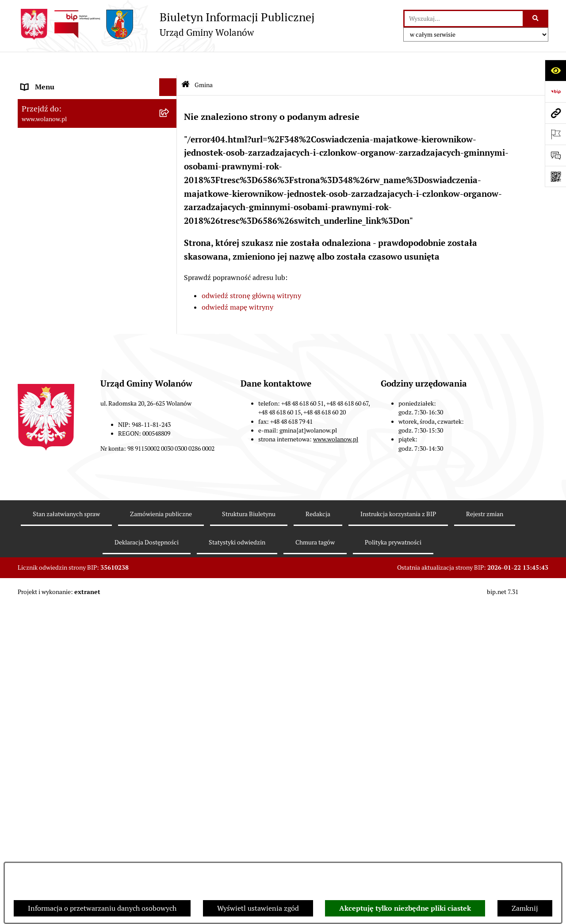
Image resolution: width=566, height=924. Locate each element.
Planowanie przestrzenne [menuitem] (62, 410)
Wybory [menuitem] (33, 463)
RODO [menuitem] (31, 81)
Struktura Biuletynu (249, 843)
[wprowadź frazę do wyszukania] (464, 19)
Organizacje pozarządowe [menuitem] (62, 516)
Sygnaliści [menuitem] (37, 552)
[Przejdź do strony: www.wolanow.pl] (555, 113)
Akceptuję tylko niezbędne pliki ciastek (405, 908)
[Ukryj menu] (168, 64)
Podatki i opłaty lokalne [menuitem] (59, 339)
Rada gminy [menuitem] (40, 233)
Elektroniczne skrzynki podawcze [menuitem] (74, 587)
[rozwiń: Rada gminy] (170, 234)
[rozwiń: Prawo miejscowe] (170, 305)
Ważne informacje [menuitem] (50, 216)
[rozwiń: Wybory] (170, 464)
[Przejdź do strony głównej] (166, 24)
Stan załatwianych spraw (66, 843)
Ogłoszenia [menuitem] (39, 286)
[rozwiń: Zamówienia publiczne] (170, 428)
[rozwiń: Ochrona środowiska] (170, 499)
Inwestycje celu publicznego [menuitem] (66, 446)
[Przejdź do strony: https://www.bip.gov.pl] (555, 92)
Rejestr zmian (485, 843)
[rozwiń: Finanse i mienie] (170, 322)
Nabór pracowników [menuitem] (53, 534)
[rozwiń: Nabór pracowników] (170, 535)
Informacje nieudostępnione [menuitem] (66, 605)
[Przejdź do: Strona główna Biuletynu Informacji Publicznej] (185, 62)
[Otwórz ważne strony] (555, 134)
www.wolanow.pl (336, 769)
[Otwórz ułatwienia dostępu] (555, 70)
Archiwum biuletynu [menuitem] (54, 623)
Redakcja (318, 843)
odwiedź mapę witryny (237, 283)
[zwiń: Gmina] (170, 99)
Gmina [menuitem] (32, 99)
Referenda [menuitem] (37, 481)
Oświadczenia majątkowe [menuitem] (61, 375)
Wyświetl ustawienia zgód (258, 908)
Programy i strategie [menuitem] (53, 393)
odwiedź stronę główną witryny (251, 272)
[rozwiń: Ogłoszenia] (170, 287)
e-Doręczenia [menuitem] (42, 569)
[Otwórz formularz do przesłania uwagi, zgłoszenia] (555, 155)
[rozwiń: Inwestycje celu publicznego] (170, 446)
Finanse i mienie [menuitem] (48, 322)
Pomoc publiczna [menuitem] (48, 357)
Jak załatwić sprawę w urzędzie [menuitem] (70, 269)
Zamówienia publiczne (161, 843)
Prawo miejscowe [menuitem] (49, 304)
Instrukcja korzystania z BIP (398, 843)
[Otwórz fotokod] (555, 176)
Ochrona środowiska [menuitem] (53, 499)
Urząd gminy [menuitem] (41, 251)
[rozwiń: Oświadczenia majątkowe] (170, 375)
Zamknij (525, 908)
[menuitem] (97, 122)
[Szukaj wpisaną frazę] (536, 19)
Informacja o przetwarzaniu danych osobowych (102, 908)
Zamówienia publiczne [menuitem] (57, 428)
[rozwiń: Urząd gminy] (170, 251)
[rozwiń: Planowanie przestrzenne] (170, 411)
